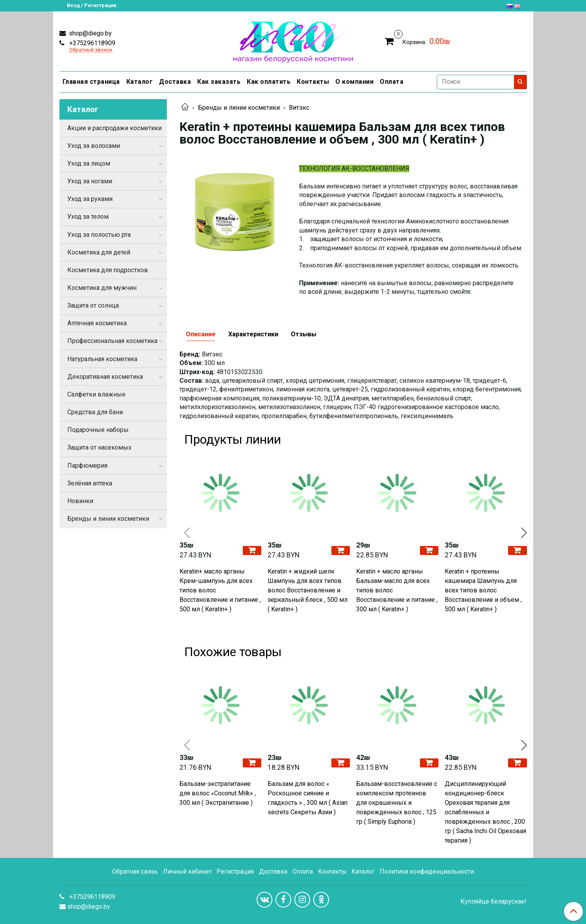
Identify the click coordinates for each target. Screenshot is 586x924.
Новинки (80, 501)
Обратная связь (135, 871)
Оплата (392, 82)
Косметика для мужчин (102, 288)
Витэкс (299, 108)
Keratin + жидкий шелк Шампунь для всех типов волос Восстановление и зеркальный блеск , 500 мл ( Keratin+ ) (308, 590)
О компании (354, 82)
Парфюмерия (87, 466)
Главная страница (91, 82)
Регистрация (235, 871)
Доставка (175, 82)
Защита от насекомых (99, 447)
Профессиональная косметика (112, 341)
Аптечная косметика (97, 323)
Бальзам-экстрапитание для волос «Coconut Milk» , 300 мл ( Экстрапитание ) (218, 793)
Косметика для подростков (108, 270)
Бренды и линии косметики (239, 108)
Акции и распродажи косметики (115, 128)
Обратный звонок (91, 50)
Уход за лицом (89, 163)
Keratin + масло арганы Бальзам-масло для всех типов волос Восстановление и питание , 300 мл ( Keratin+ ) (397, 590)
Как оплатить (269, 82)
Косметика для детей (99, 252)
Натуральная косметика (102, 359)
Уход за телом (88, 217)
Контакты (313, 82)
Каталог (140, 82)
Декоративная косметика (105, 377)
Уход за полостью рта (99, 235)
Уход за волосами (94, 146)
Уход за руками (90, 199)
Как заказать (219, 82)
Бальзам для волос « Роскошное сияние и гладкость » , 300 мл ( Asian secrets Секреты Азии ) (308, 798)
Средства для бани (95, 412)
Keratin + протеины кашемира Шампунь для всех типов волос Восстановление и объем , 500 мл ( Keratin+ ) (483, 590)
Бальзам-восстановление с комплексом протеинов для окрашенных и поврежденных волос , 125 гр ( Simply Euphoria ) (397, 803)
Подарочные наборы (98, 430)
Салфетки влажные (96, 394)
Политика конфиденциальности (427, 871)
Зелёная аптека (90, 483)
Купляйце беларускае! (494, 902)
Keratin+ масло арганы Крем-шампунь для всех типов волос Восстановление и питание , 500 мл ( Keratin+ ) (220, 590)
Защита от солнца (93, 305)
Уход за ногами (90, 181)
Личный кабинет (187, 871)
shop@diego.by (90, 33)
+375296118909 (92, 43)
